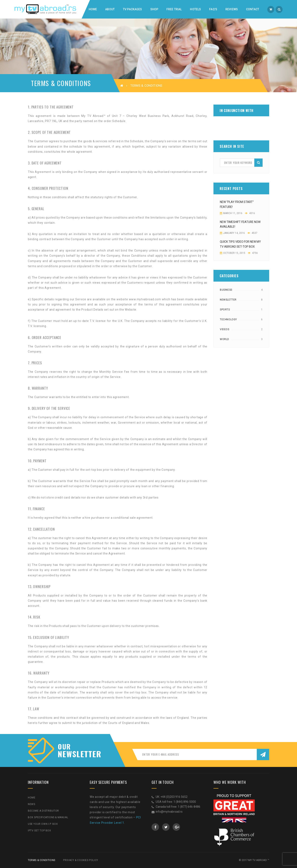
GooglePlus (176, 827)
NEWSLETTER (77, 754)
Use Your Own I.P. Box (43, 824)
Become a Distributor (43, 811)
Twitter (166, 827)
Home (32, 798)
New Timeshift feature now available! (240, 224)
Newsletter (228, 300)
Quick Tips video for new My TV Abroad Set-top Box (240, 244)
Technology (228, 319)
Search (258, 163)
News (31, 804)
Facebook (155, 827)
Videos (225, 329)
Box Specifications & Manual (48, 817)
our (64, 747)
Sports (225, 310)
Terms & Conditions (42, 860)
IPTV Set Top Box (39, 831)
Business (226, 290)
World (225, 339)
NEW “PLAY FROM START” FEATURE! (237, 204)
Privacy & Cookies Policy (81, 860)
